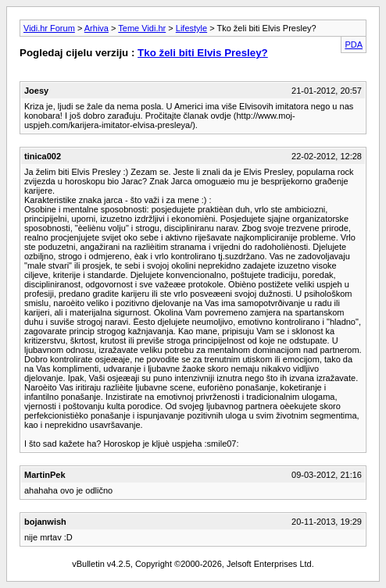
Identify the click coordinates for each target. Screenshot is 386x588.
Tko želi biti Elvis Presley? (203, 53)
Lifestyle (191, 28)
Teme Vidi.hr (142, 28)
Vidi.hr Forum (49, 28)
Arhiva (96, 28)
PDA (354, 45)
